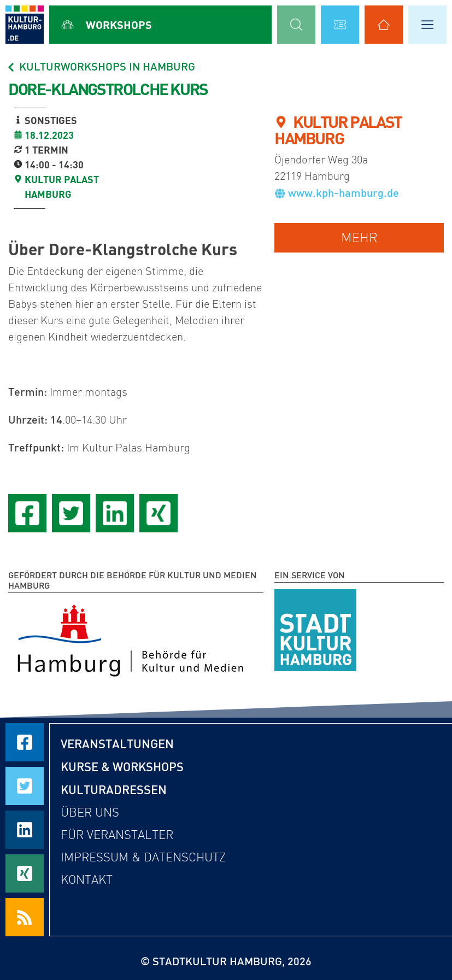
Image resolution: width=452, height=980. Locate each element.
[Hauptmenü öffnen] (427, 25)
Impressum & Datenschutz (143, 857)
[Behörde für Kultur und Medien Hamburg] (130, 638)
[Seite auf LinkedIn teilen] (115, 513)
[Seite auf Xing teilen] (159, 513)
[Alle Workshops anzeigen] (67, 25)
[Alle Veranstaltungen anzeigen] (340, 25)
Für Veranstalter (117, 835)
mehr (359, 237)
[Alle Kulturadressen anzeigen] (384, 25)
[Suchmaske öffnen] (296, 25)
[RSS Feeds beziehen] (25, 917)
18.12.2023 (49, 135)
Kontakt (87, 880)
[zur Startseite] (25, 25)
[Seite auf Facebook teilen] (27, 513)
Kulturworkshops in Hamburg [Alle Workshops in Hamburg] (100, 66)
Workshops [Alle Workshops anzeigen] (119, 25)
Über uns (90, 812)
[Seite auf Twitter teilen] (71, 513)
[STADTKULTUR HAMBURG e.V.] (315, 628)
